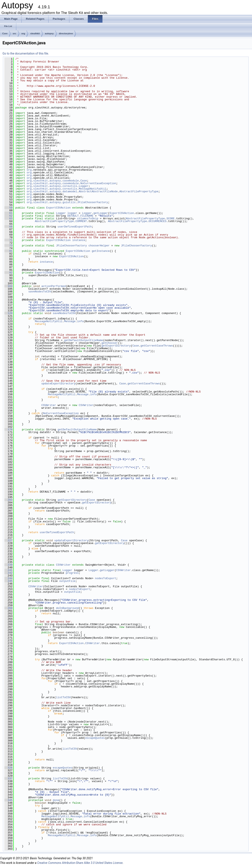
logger (72, 213)
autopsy (49, 34)
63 (8, 219)
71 (8, 240)
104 (8, 286)
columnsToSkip (88, 219)
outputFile (67, 581)
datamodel (70, 191)
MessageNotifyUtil (93, 189)
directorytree (66, 34)
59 (8, 208)
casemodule (71, 181)
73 (8, 246)
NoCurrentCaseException (98, 183)
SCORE (170, 219)
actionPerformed (54, 286)
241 (8, 570)
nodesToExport (105, 578)
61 (8, 213)
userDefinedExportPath (75, 227)
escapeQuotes (95, 738)
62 (8, 216)
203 (8, 500)
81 (8, 251)
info (80, 321)
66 (8, 227)
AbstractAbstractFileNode (98, 191)
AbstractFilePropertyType (139, 191)
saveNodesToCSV (40, 292)
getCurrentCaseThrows (157, 346)
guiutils (69, 202)
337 (8, 779)
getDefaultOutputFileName (84, 340)
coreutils (70, 186)
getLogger (101, 213)
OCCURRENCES (157, 221)
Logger (84, 186)
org (23, 34)
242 (8, 573)
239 (8, 565)
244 (8, 578)
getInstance (101, 251)
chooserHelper (99, 246)
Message (70, 321)
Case (84, 181)
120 (8, 313)
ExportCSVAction (58, 208)
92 (8, 273)
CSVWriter (49, 405)
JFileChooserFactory (92, 202)
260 (8, 608)
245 (8, 581)
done (56, 800)
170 (8, 430)
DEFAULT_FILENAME (80, 216)
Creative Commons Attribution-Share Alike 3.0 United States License (80, 863)
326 (8, 768)
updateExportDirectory (59, 384)
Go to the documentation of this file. (26, 53)
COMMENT (81, 221)
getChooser (110, 343)
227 (8, 540)
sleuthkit (35, 34)
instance (79, 240)
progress (72, 573)
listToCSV (63, 697)
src (14, 34)
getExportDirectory (116, 346)
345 (8, 800)
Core (5, 34)
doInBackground (67, 608)
